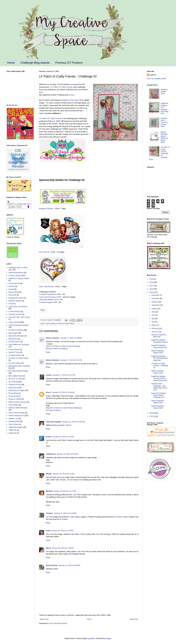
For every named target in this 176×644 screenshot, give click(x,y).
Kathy (48, 531)
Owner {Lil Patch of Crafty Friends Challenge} (63, 346)
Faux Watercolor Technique (19, 345)
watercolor (12, 433)
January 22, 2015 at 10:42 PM (65, 513)
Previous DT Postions (69, 63)
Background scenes (16, 298)
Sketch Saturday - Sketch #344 (158, 372)
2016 (152, 289)
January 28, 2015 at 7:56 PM (62, 548)
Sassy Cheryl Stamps (17, 413)
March (154, 325)
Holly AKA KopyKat (54, 422)
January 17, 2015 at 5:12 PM (71, 360)
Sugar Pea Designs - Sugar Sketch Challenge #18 (159, 395)
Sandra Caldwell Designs (18, 408)
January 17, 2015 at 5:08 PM (71, 338)
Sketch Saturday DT (16, 416)
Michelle (49, 491)
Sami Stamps (14, 405)
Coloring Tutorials (15, 314)
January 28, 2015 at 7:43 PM (62, 531)
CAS (10, 304)
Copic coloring (50, 323)
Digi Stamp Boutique (16, 336)
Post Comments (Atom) (58, 623)
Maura (48, 548)
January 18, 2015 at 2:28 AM (63, 437)
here (73, 95)
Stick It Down (13, 424)
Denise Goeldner (53, 338)
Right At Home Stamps (17, 402)
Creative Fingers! (122, 517)
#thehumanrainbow (16, 273)
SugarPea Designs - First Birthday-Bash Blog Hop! (165, 108)
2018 (152, 282)
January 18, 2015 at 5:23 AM (67, 454)
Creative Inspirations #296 (50, 294)
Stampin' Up (13, 419)
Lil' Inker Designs (15, 355)
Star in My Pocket (46, 286)
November (156, 298)
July (153, 312)
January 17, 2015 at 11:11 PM (64, 375)
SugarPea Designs (16, 427)
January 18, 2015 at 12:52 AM (74, 422)
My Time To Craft (15, 379)
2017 (152, 286)
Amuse (11, 289)
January (155, 332)
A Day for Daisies (15, 276)
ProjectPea (13, 396)
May (153, 319)
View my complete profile (156, 79)
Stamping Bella (14, 421)
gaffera (92, 638)
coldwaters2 (51, 454)
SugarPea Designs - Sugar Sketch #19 (159, 346)
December (156, 295)
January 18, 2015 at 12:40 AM (63, 392)
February (155, 328)
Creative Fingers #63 (48, 302)
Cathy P (153, 75)
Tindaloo (49, 513)
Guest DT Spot (14, 352)
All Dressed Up (14, 283)
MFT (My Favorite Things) (18, 371)
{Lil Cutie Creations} (53, 410)
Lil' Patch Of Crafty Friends (50, 118)
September (156, 305)
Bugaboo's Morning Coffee (73, 100)
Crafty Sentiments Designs (19, 325)
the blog (75, 132)
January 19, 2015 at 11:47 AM (65, 491)
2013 (152, 416)
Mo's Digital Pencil (15, 376)
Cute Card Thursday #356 (50, 297)
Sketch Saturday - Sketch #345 (158, 352)
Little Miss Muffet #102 (48, 300)
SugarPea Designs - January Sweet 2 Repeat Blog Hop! (159, 378)
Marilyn (49, 474)
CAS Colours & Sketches (18, 307)
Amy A (49, 392)
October (155, 302)
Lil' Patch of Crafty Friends (61, 87)
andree (49, 437)
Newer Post (44, 619)
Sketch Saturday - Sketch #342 (158, 407)
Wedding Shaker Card (164, 92)
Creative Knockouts (16, 330)
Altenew (12, 286)
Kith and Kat (44, 252)
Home (11, 63)
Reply (48, 352)
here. (41, 92)
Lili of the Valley (14, 363)
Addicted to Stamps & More (19, 278)
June (154, 315)
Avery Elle (12, 295)
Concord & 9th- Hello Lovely (19, 317)
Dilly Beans (13, 339)
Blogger (108, 638)
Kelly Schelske (52, 565)
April (154, 322)
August (154, 309)
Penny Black (13, 393)
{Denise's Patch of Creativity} (57, 349)
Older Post (134, 619)
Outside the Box (15, 385)
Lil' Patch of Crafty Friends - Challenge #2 (160, 366)
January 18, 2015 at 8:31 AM (63, 474)
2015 (152, 292)
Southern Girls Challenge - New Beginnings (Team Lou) (159, 387)
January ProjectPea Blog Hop (159, 336)
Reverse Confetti (15, 399)
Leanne (49, 375)
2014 (152, 413)
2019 (152, 279)
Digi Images (13, 333)
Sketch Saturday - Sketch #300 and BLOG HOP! (165, 137)
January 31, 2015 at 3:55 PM (69, 565)
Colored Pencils (14, 312)
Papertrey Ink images (17, 390)
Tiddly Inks (13, 430)
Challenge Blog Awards (35, 63)
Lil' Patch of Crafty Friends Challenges (67, 408)
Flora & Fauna (14, 349)
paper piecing (14, 388)
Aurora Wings (14, 292)
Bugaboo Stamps (46, 208)
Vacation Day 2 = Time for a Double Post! (165, 122)
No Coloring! (13, 382)
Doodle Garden (14, 342)
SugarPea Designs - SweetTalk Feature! (160, 341)
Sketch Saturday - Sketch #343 (158, 402)
